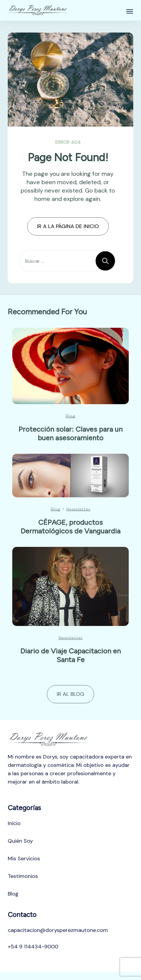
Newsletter (78, 509)
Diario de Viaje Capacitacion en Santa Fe (70, 655)
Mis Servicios (24, 859)
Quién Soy (20, 841)
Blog (70, 416)
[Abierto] (130, 11)
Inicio (14, 823)
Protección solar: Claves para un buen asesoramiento (70, 433)
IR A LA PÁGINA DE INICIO (68, 226)
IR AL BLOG (70, 694)
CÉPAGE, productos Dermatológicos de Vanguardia (70, 527)
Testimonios (23, 876)
